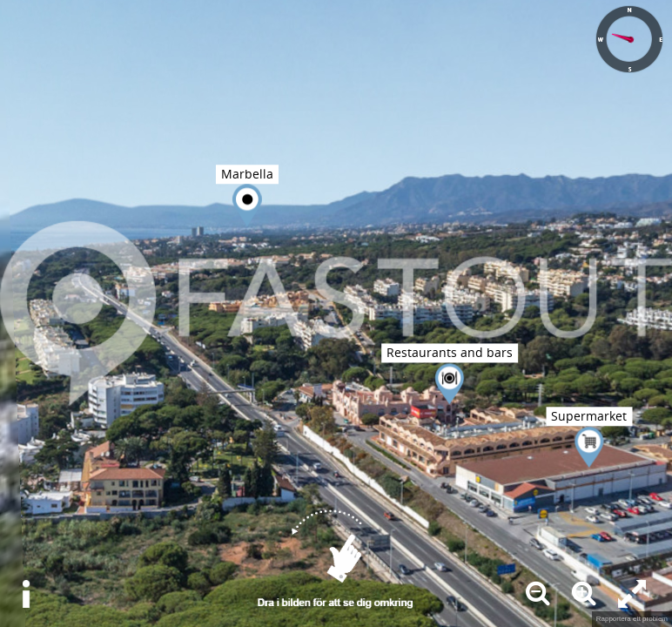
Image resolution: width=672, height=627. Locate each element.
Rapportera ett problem (632, 619)
